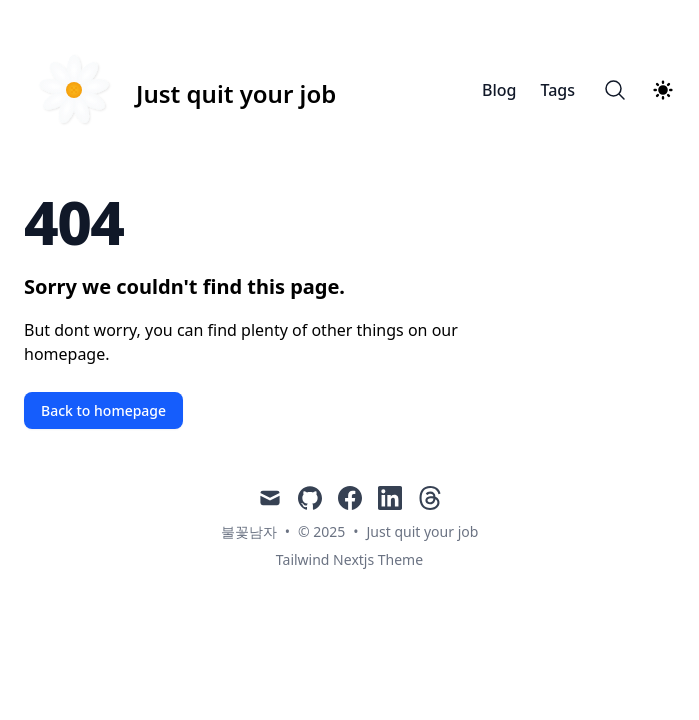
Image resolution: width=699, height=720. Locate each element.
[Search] (615, 90)
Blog (499, 90)
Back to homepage (103, 410)
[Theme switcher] (663, 90)
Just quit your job (423, 531)
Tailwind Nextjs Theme (349, 559)
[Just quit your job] (180, 90)
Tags (557, 90)
